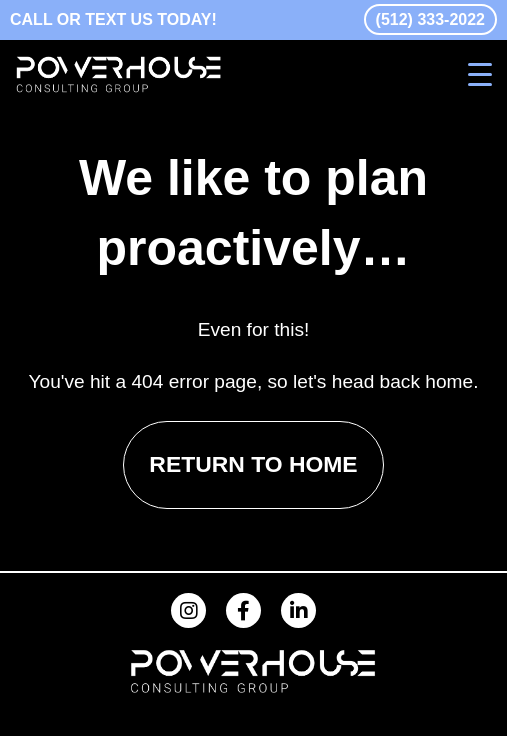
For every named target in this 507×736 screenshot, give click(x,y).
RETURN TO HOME (253, 464)
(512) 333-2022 (430, 19)
